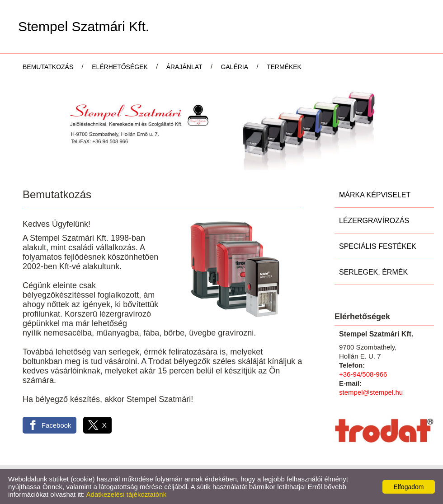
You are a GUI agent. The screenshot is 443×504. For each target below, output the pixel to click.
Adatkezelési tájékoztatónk (127, 494)
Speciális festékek (378, 246)
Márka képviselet (375, 195)
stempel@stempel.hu (371, 392)
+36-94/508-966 (363, 374)
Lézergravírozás (374, 221)
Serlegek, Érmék (373, 272)
